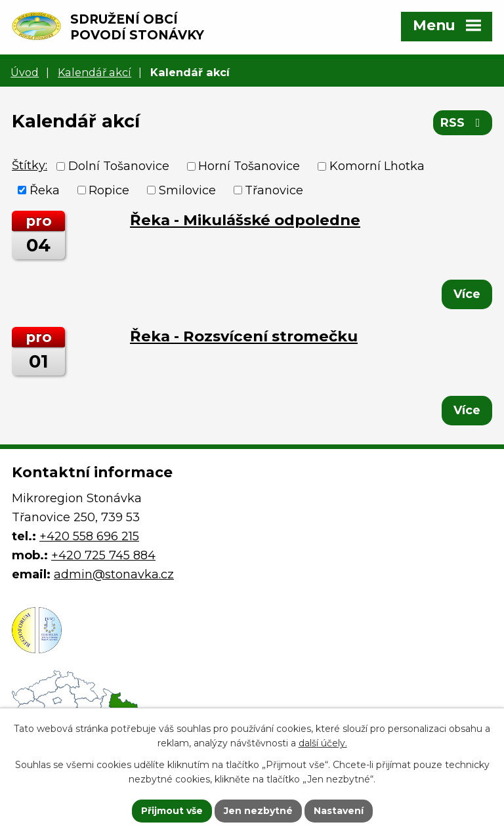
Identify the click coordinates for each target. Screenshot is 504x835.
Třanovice (274, 190)
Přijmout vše (172, 811)
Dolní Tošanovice (119, 166)
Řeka (45, 190)
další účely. (323, 744)
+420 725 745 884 (103, 555)
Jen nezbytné (258, 811)
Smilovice (187, 190)
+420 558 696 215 (89, 536)
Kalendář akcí (94, 72)
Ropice (109, 190)
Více (467, 294)
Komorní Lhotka (377, 166)
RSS (463, 123)
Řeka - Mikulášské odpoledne (245, 220)
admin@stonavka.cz (114, 574)
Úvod (25, 72)
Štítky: (30, 165)
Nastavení (339, 811)
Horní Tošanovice (249, 166)
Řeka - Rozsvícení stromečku (244, 336)
